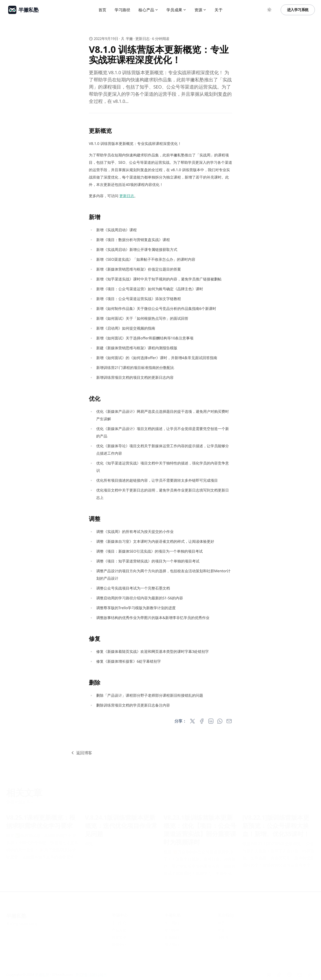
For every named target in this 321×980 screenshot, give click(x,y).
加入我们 (172, 941)
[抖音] (279, 972)
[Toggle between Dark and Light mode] (269, 10)
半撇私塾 (16, 913)
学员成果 (176, 10)
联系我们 (172, 934)
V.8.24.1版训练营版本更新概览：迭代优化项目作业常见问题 (121, 823)
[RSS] (310, 972)
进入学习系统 (298, 10)
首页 (102, 10)
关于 (218, 10)
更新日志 (142, 39)
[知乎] (269, 972)
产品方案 (119, 927)
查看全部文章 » (20, 799)
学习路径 (123, 10)
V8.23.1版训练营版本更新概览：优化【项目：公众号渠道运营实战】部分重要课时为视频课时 (200, 827)
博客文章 (119, 934)
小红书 (223, 934)
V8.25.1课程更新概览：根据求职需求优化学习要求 (41, 819)
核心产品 (148, 10)
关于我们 (172, 920)
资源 (200, 10)
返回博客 (81, 753)
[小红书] (289, 972)
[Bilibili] (300, 972)
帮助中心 (119, 941)
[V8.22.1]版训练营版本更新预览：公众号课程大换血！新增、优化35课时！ (276, 823)
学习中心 (119, 920)
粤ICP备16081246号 (22, 921)
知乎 (221, 920)
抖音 (221, 927)
